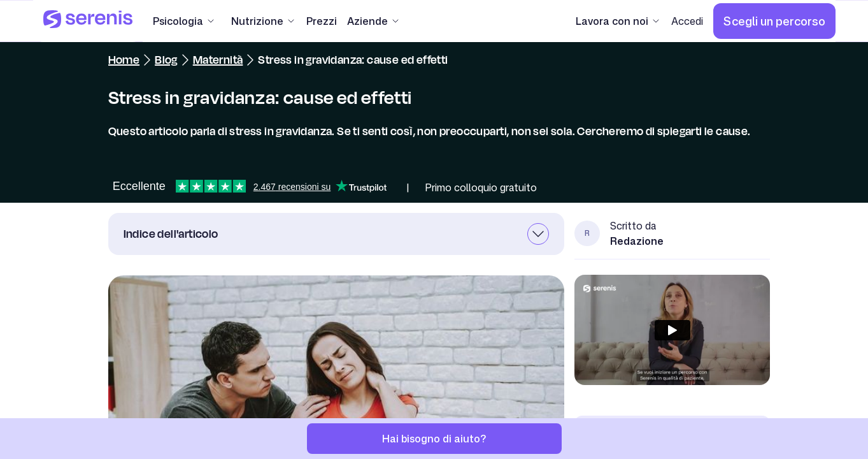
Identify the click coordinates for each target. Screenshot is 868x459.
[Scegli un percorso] (774, 21)
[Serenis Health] (88, 21)
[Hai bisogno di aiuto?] (434, 439)
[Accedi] (687, 21)
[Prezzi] (322, 21)
